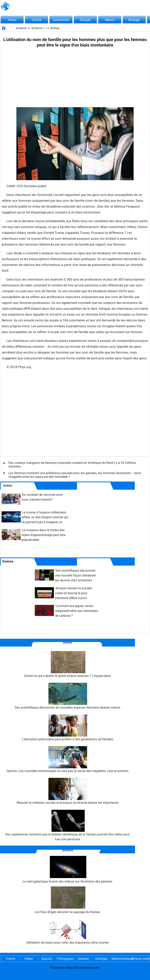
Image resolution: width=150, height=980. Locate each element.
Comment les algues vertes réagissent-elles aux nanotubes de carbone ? (77, 611)
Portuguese (65, 959)
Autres (55, 28)
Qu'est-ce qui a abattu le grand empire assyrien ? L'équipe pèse (67, 664)
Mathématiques (120, 959)
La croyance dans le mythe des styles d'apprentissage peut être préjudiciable (43, 535)
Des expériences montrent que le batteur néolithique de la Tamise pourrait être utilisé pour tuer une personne (67, 825)
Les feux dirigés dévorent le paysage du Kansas (67, 900)
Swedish (83, 959)
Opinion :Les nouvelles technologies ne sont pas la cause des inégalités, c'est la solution (67, 759)
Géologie (101, 959)
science (21, 28)
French (11, 959)
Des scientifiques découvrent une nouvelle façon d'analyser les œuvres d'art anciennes (75, 575)
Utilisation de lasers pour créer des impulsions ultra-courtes (68, 931)
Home (12, 20)
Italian (29, 959)
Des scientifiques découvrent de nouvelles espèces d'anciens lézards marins (67, 696)
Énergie (85, 20)
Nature (110, 20)
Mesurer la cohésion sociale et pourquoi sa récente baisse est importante (67, 791)
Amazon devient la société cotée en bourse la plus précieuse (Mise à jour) (74, 593)
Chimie (37, 20)
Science (37, 28)
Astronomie (61, 20)
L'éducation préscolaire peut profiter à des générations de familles (67, 728)
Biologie (134, 20)
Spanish (47, 959)
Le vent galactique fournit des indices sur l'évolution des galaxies (67, 870)
